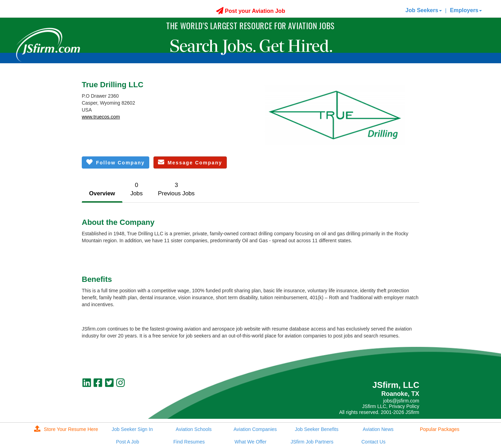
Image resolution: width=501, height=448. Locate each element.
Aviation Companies (255, 429)
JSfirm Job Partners (312, 442)
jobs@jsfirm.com (401, 401)
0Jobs (137, 189)
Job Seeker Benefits (316, 429)
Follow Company (116, 162)
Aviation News (378, 429)
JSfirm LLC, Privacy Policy (391, 406)
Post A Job (128, 442)
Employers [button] (466, 10)
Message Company (190, 162)
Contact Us (373, 442)
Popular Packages (440, 429)
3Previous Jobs (176, 189)
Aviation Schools (194, 429)
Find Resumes (189, 442)
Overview (102, 193)
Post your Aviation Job (251, 11)
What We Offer (250, 442)
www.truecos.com (101, 117)
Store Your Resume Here (66, 429)
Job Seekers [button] (423, 10)
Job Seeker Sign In (132, 429)
